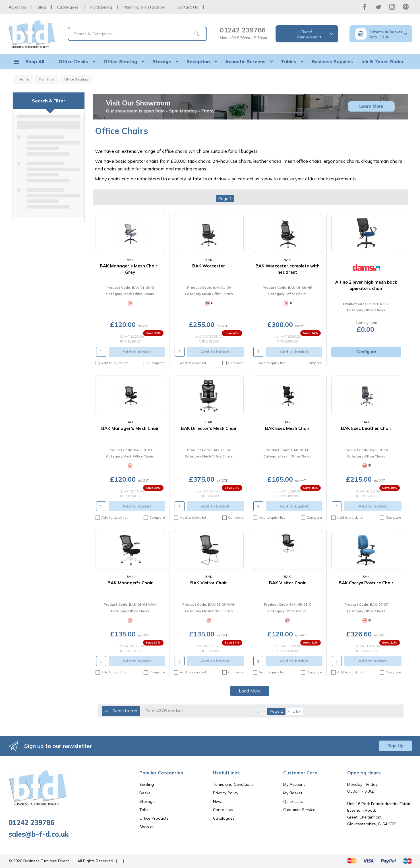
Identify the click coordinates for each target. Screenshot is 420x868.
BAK (130, 260)
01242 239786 (243, 30)
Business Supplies (332, 61)
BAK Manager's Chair (130, 583)
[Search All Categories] (137, 34)
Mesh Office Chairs (139, 294)
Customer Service (299, 810)
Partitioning (101, 7)
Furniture (46, 79)
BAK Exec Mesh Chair (287, 428)
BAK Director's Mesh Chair (209, 428)
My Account (294, 784)
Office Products (154, 818)
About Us (17, 7)
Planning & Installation (144, 7)
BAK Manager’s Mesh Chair (130, 428)
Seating (147, 784)
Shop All (35, 61)
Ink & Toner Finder (383, 61)
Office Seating (120, 61)
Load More (250, 691)
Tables (289, 61)
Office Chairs (296, 294)
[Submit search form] (197, 34)
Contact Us (187, 7)
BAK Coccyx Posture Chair (366, 583)
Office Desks (73, 61)
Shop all (147, 827)
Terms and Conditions (233, 784)
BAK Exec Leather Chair (366, 428)
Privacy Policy (226, 793)
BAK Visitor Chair (209, 583)
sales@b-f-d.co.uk (39, 834)
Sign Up (395, 746)
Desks (145, 793)
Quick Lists (293, 801)
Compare (154, 363)
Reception (198, 61)
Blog (42, 7)
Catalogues (68, 7)
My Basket (293, 793)
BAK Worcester (209, 266)
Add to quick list (112, 363)
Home (24, 79)
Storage (162, 61)
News (218, 801)
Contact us (223, 810)
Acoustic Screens (245, 61)
